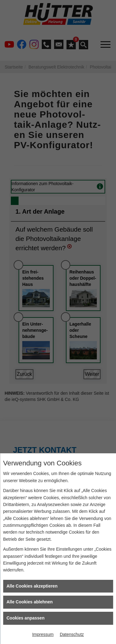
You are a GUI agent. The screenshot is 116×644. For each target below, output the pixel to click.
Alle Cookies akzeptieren (32, 586)
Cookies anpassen (26, 618)
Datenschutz (72, 634)
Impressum (43, 634)
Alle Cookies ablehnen (30, 602)
